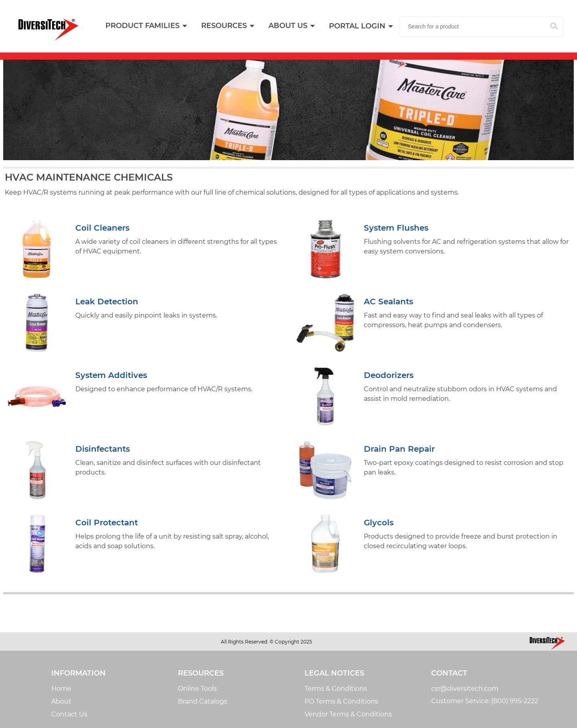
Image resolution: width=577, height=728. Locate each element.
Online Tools (197, 689)
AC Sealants (388, 302)
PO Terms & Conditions (341, 701)
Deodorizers (389, 375)
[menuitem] (227, 26)
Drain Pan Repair (399, 449)
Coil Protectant (107, 523)
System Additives (111, 375)
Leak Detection (107, 302)
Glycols (379, 523)
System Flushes (396, 228)
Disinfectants (103, 449)
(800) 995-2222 (515, 701)
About (61, 701)
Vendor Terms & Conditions (348, 714)
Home (61, 689)
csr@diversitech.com (465, 689)
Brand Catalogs (203, 701)
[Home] (48, 30)
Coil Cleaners (102, 228)
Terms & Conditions (336, 689)
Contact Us (69, 714)
